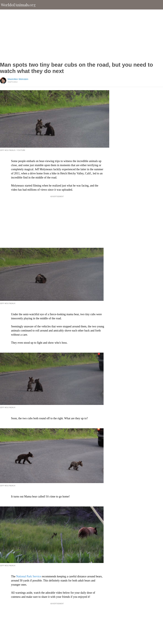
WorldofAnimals (18, 5)
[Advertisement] (82, 36)
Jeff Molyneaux (8, 303)
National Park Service (29, 576)
